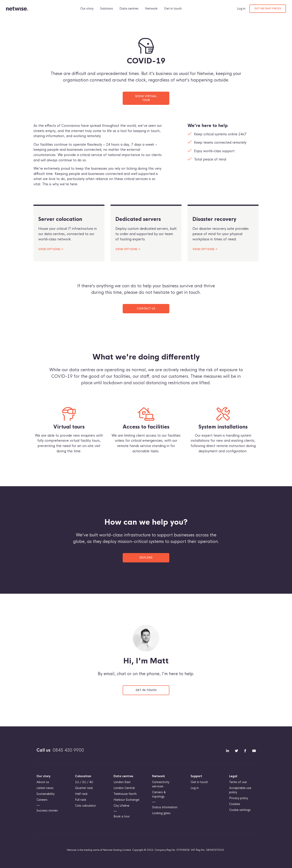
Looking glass (161, 813)
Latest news (45, 788)
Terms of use (238, 782)
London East (122, 782)
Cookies (235, 804)
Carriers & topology (159, 794)
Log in (241, 9)
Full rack (81, 800)
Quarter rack (84, 788)
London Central (124, 788)
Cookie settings (240, 810)
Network (152, 9)
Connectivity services (161, 784)
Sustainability (46, 794)
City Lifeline (121, 806)
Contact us (146, 309)
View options (49, 249)
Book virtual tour (146, 98)
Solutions (108, 9)
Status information (165, 807)
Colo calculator (85, 806)
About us (43, 782)
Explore (146, 558)
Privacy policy (239, 798)
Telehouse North (125, 794)
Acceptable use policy (240, 790)
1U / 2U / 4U (84, 782)
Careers (42, 800)
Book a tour (122, 816)
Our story (88, 9)
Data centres (130, 9)
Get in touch (174, 9)
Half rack (81, 794)
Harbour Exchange (126, 800)
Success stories (47, 810)
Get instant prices (268, 9)
